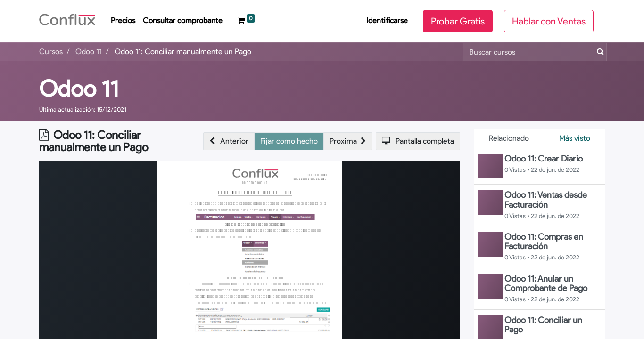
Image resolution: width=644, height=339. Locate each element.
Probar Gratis (458, 21)
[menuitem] (123, 21)
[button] (229, 141)
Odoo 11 (79, 89)
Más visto (575, 138)
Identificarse (387, 20)
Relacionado (509, 138)
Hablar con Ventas (549, 21)
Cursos (51, 52)
